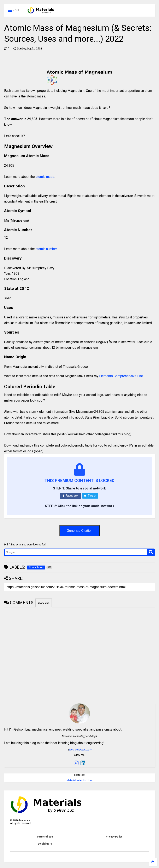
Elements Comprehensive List (121, 376)
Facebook (70, 496)
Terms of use (45, 837)
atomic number (46, 249)
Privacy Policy (114, 837)
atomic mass (45, 177)
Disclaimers (45, 844)
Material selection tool (79, 780)
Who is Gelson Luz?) (80, 750)
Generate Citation (79, 531)
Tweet (90, 496)
